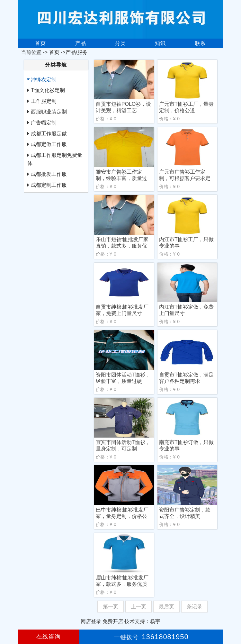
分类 (121, 43)
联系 (201, 43)
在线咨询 (49, 637)
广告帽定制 (44, 123)
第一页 (111, 607)
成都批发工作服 (49, 174)
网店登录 (91, 621)
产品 (81, 43)
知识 (160, 43)
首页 (40, 43)
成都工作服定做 (49, 134)
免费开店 (113, 621)
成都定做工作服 (49, 144)
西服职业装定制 (49, 112)
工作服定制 (44, 101)
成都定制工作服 (49, 185)
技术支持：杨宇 (142, 621)
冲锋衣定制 (44, 80)
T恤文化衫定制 (48, 90)
